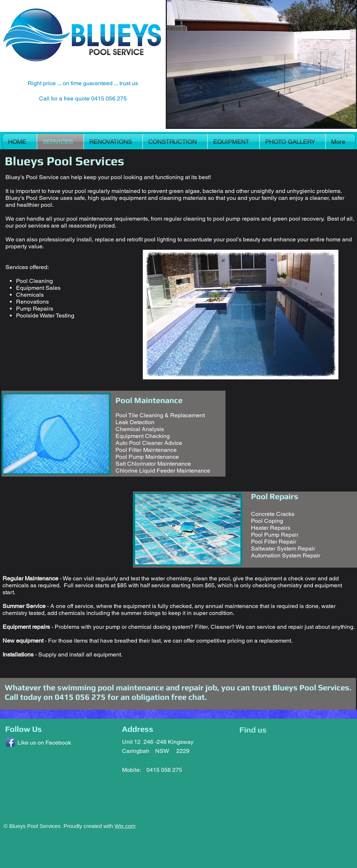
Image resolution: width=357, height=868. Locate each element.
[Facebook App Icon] (10, 742)
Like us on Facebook (44, 743)
